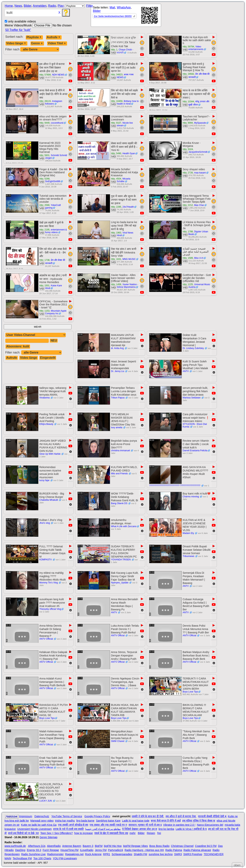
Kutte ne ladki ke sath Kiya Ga (39, 825)
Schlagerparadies (122, 854)
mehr (133, 833)
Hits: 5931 (44, 155)
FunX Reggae (51, 850)
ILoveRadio (87, 850)
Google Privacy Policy (97, 816)
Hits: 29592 (188, 74)
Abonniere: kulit (18, 346)
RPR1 (107, 854)
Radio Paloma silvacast (197, 850)
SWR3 (178, 854)
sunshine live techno (161, 854)
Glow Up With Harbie (50, 454)
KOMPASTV (46, 560)
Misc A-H (199, 258)
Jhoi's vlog (45, 523)
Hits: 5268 (44, 179)
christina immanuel (121, 451)
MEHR (38, 327)
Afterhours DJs (37, 846)
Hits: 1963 (116, 233)
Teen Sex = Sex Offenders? (56, 833)
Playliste (34, 37)
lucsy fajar (45, 480)
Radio (52, 6)
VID (113, 53)
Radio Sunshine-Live (33, 854)
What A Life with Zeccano (124, 526)
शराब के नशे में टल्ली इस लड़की (68, 829)
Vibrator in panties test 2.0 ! (179, 825)
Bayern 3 (88, 846)
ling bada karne (85, 821)
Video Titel (57, 43)
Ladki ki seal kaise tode (136, 821)
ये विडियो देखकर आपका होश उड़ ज (140, 829)
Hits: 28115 (45, 101)
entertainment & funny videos (56, 231)
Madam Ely (189, 533)
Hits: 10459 (117, 101)
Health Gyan (129, 153)
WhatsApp (124, 7)
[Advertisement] (195, 16)
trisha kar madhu (65, 821)
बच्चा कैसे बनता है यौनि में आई (166, 821)
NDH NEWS (58, 75)
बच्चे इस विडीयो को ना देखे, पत (23, 833)
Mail (112, 7)
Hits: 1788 (188, 232)
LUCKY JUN (46, 801)
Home (9, 6)
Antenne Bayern (72, 846)
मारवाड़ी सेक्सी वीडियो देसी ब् (212, 816)
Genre (37, 43)
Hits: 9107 (116, 123)
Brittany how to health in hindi (128, 102)
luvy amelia (117, 427)
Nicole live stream (125, 124)
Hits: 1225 (188, 284)
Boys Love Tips (190, 692)
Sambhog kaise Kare (108, 821)
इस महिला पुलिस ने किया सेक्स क (199, 821)
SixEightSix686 (53, 181)
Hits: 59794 (188, 47)
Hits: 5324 (188, 149)
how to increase (84, 833)
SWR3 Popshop (193, 854)
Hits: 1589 (188, 258)
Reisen (151, 833)
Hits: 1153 (44, 311)
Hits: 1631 (116, 259)
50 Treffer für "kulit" (18, 30)
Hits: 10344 (188, 102)
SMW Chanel (118, 741)
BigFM (99, 846)
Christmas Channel (182, 846)
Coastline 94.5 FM (206, 846)
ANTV (186, 371)
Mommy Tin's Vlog (49, 583)
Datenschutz (42, 816)
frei (159, 833)
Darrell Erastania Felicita (195, 451)
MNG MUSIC (129, 259)
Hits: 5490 (116, 153)
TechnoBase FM (22, 858)
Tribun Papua (118, 398)
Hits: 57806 (45, 75)
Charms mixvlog (191, 497)
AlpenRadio (54, 846)
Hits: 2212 (188, 205)
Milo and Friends (120, 474)
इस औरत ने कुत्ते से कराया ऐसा (181, 816)
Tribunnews (189, 556)
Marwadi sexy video (42, 821)
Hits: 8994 (188, 123)
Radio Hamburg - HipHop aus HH (144, 850)
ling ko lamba (166, 829)
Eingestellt (48, 358)
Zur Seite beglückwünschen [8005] (113, 16)
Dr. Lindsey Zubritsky (194, 348)
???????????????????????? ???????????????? (175, 486)
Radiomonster (55, 854)
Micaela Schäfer (123, 180)
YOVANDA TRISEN (121, 560)
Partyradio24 (115, 850)
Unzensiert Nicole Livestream (34, 829)
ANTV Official (46, 639)
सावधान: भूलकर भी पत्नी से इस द (145, 825)
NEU (54, 341)
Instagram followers (54, 102)
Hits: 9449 (44, 123)
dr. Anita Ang (118, 348)
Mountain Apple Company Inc (56, 312)
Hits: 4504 (116, 179)
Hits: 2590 (44, 205)
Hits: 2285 (116, 207)
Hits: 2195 (44, 230)
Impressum (26, 816)
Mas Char (199, 205)
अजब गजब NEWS (125, 76)
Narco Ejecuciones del (210, 825)
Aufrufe (54, 37)
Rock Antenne (93, 854)
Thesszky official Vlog (50, 609)
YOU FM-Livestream (65, 858)
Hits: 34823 (117, 75)
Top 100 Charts (42, 858)
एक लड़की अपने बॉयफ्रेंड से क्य (73, 825)
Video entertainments (196, 48)
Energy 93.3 (34, 850)
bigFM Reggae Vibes (135, 846)
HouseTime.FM (69, 850)
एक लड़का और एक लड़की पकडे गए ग (108, 825)
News (18, 6)
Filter (90, 6)
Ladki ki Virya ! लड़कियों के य (191, 829)
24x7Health (128, 207)
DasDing (20, 850)
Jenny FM (101, 850)
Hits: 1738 (44, 260)
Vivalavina (45, 398)
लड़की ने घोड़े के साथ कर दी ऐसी (148, 816)
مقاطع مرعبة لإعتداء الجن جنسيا (103, 829)
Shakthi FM (140, 854)
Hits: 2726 (188, 173)
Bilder (27, 6)
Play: (61, 6)
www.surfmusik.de (15, 846)
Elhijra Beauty (47, 424)
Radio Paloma (174, 850)
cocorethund (57, 123)
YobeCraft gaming (53, 206)
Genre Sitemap (48, 837)
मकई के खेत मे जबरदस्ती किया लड (111, 833)
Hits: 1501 (44, 286)
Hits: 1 (114, 50)
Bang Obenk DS (120, 503)
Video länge (16, 43)
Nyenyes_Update (120, 583)
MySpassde (200, 123)
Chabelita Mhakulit (49, 500)
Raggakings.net (74, 854)
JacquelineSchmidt (198, 152)
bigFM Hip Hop (113, 846)
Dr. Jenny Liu (118, 371)
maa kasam (200, 173)
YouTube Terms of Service (67, 816)
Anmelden (40, 6)
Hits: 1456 (116, 284)
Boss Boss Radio (159, 846)
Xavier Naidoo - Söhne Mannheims (127, 286)
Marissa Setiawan (192, 398)
